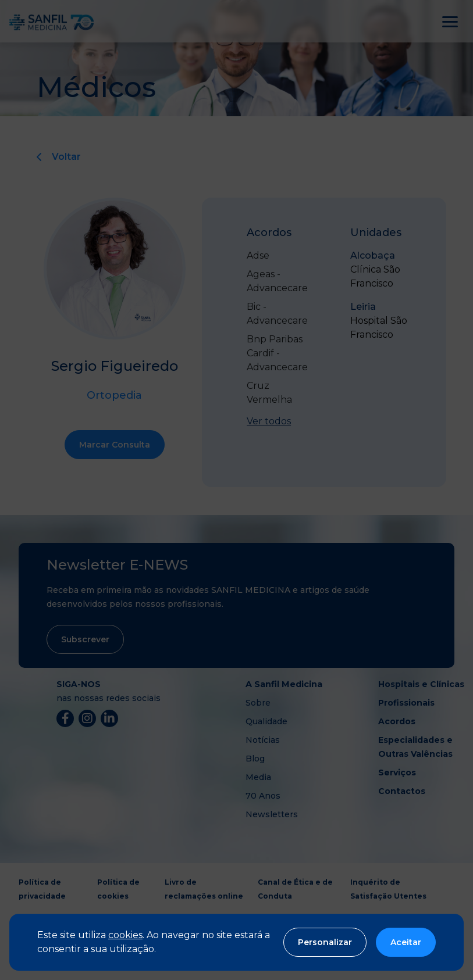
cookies (125, 935)
